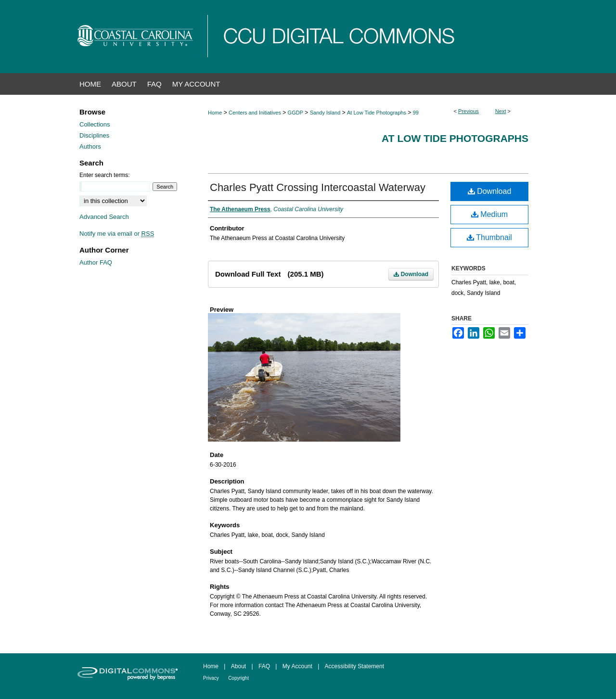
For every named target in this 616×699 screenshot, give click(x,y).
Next (501, 111)
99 (416, 113)
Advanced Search (104, 217)
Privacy (211, 678)
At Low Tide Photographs (377, 113)
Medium (489, 214)
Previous (468, 111)
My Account (297, 666)
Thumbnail (489, 237)
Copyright (238, 678)
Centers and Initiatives (255, 113)
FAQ (264, 666)
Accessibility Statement (354, 666)
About (238, 666)
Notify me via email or (117, 234)
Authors (90, 146)
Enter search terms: (105, 175)
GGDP (295, 113)
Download (411, 274)
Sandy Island (325, 113)
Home (215, 113)
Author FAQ (96, 262)
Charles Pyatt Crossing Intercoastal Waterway (318, 187)
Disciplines (94, 135)
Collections (95, 124)
